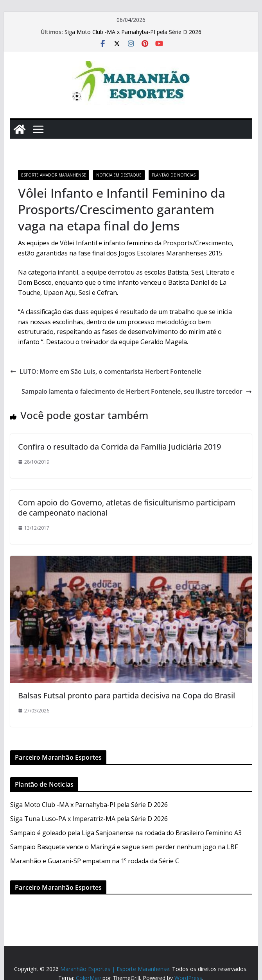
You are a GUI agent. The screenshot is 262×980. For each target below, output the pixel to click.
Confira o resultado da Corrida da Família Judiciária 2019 (119, 447)
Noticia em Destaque (119, 175)
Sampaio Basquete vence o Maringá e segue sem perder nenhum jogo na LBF (124, 847)
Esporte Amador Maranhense (54, 175)
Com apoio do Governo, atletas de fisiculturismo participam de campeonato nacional (127, 508)
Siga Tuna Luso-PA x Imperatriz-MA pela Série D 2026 (89, 819)
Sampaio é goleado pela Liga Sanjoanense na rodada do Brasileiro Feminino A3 (126, 833)
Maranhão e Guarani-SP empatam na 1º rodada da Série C (95, 861)
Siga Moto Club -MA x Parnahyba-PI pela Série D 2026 (133, 32)
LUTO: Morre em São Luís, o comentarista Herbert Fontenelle (106, 371)
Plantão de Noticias (174, 175)
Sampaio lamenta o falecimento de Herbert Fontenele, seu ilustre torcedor (137, 391)
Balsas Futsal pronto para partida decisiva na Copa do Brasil (127, 695)
